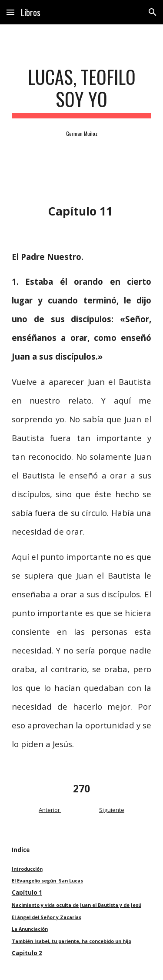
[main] (82, 92)
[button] (10, 12)
